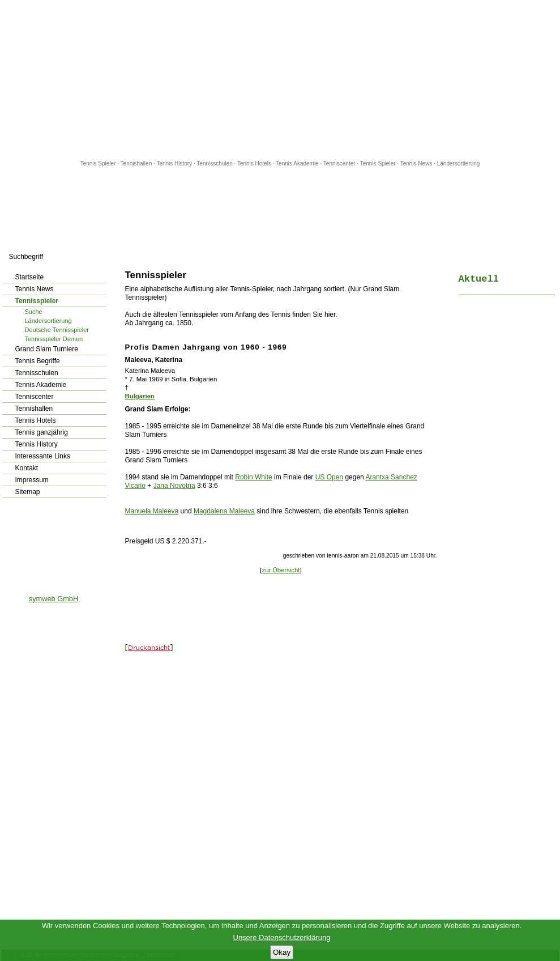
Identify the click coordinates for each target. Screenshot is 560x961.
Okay (282, 952)
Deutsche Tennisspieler (57, 330)
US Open (329, 477)
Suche (34, 312)
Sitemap (28, 492)
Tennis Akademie (298, 163)
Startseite (30, 277)
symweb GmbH (54, 599)
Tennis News (416, 163)
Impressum (32, 480)
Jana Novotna (174, 486)
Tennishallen (137, 163)
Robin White (253, 477)
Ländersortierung (459, 163)
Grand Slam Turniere (47, 349)
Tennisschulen (214, 163)
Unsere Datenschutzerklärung (282, 937)
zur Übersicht (281, 570)
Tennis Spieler (98, 163)
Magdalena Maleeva (224, 511)
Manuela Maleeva (152, 511)
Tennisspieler (37, 301)
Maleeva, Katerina (154, 360)
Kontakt (27, 468)
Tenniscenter (339, 163)
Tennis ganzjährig (42, 432)
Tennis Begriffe (38, 361)
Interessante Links (43, 456)
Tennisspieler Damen (54, 339)
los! (107, 257)
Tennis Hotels (255, 163)
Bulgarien (140, 396)
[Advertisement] (280, 79)
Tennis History (174, 163)
